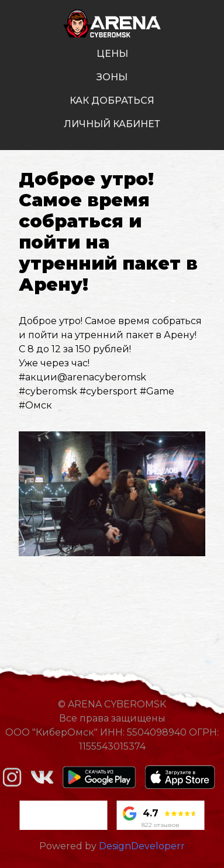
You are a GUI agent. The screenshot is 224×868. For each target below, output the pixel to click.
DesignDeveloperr (142, 846)
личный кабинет (112, 124)
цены (112, 54)
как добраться (112, 101)
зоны (112, 77)
